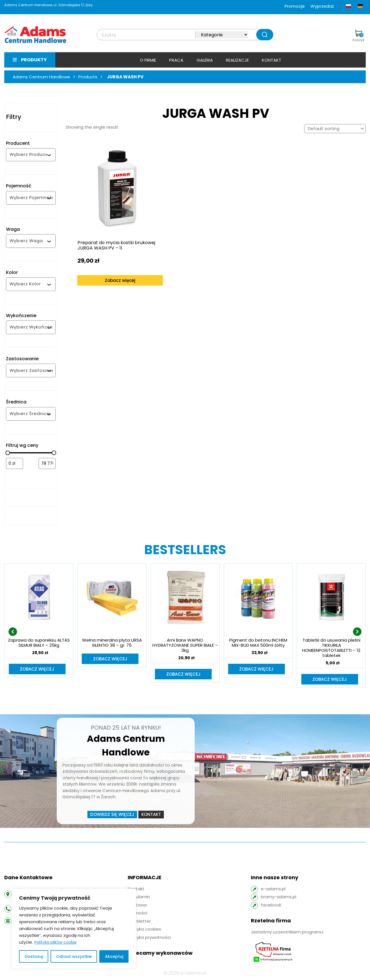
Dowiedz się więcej (112, 815)
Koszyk (359, 36)
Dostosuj (34, 956)
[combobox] (28, 155)
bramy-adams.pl (278, 897)
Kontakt (272, 60)
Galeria (205, 60)
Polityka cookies (144, 930)
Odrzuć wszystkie (74, 956)
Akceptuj (114, 956)
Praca (176, 60)
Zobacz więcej (104, 254)
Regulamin (139, 897)
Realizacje (237, 60)
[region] (74, 929)
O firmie (148, 60)
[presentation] (13, 632)
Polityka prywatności (149, 938)
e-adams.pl (273, 889)
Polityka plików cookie (55, 942)
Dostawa (137, 905)
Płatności (137, 913)
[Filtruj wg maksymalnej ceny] (47, 463)
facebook (271, 905)
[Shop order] (335, 129)
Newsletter (139, 922)
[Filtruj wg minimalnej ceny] (14, 463)
